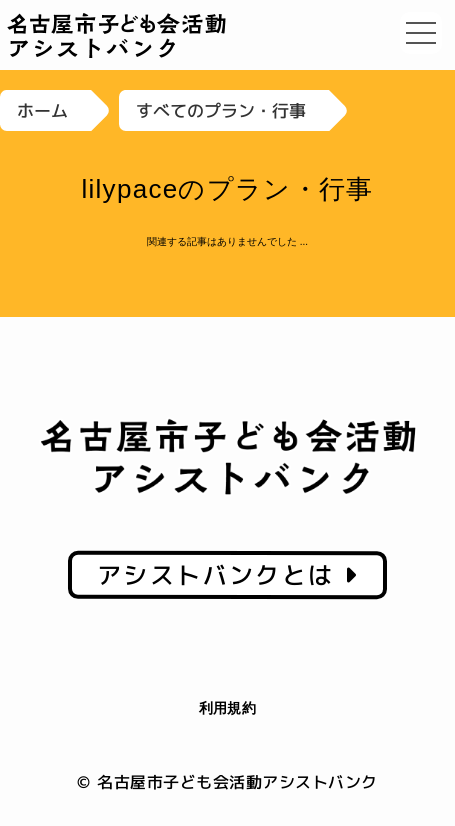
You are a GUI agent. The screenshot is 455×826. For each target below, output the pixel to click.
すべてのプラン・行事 (221, 110)
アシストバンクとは (227, 575)
